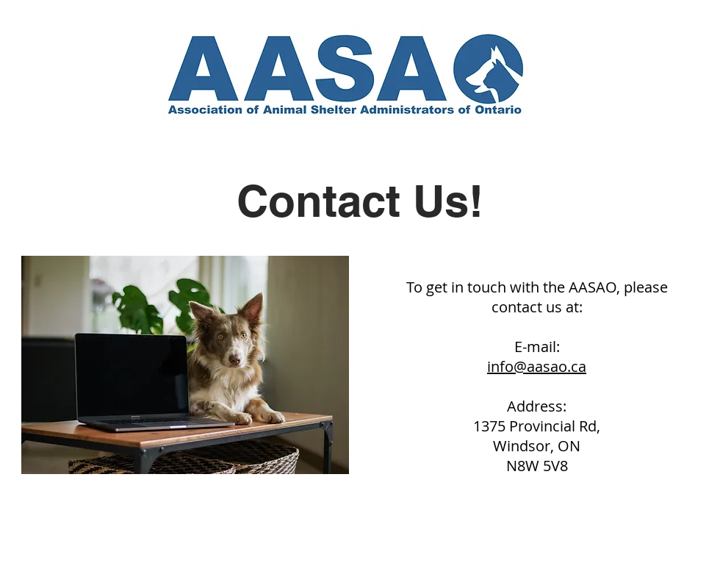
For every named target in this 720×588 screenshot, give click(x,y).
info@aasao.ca (537, 366)
